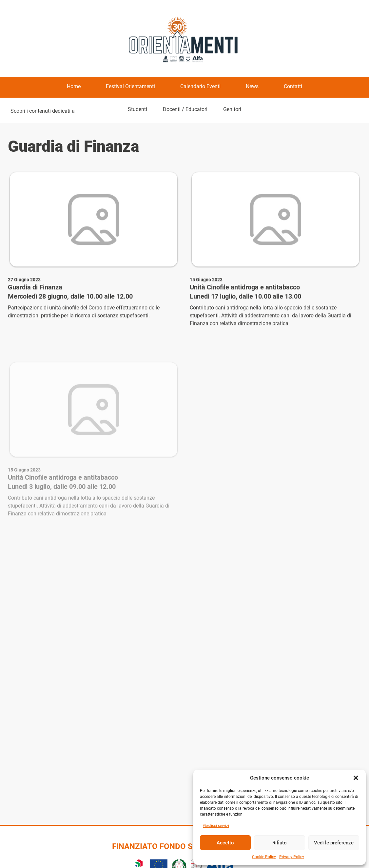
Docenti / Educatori (185, 109)
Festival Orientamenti (130, 86)
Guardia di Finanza (35, 288)
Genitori (232, 109)
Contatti (293, 86)
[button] (356, 778)
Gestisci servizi (216, 826)
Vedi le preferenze (334, 843)
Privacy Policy (292, 857)
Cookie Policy (264, 857)
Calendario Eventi (200, 86)
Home (74, 86)
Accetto (225, 843)
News (252, 86)
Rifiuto (280, 843)
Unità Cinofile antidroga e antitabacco (245, 288)
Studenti (137, 109)
